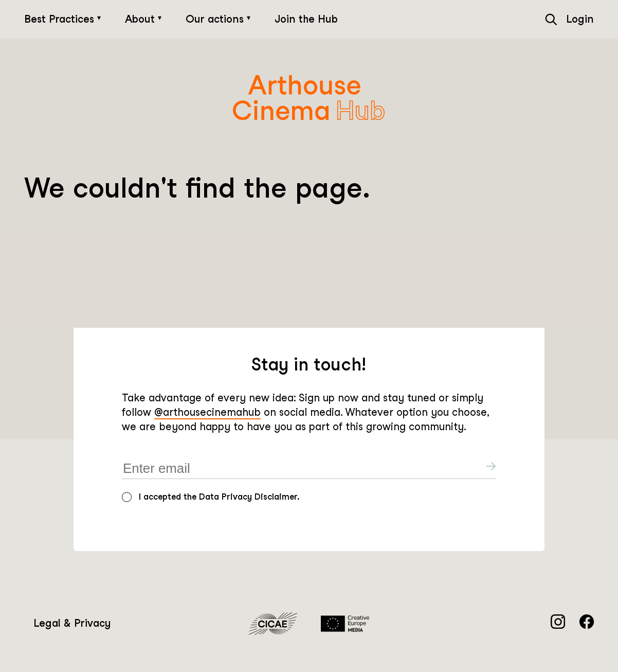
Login (580, 19)
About (141, 19)
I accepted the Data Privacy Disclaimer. (219, 497)
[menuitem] (72, 624)
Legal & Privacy (72, 623)
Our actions (216, 19)
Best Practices (61, 19)
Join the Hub (306, 19)
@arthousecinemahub (207, 412)
